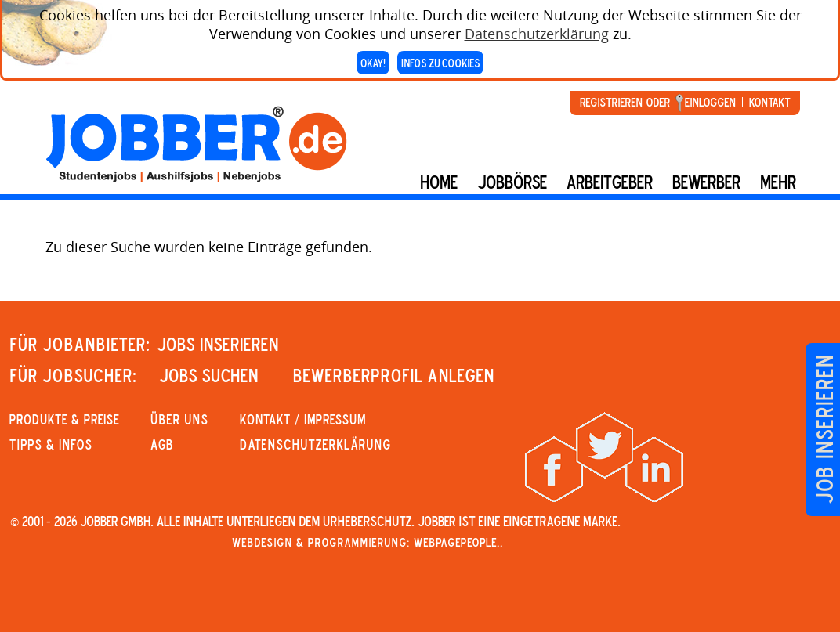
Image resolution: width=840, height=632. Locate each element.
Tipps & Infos (51, 444)
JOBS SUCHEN (209, 375)
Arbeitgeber (610, 182)
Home (439, 182)
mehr (778, 182)
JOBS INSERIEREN (218, 344)
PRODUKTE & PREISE (64, 419)
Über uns (179, 419)
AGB (162, 444)
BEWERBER (706, 182)
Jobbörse (512, 182)
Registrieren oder (625, 102)
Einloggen (710, 102)
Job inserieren (824, 430)
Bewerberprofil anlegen (394, 375)
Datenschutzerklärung (537, 30)
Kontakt (769, 102)
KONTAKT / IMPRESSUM (303, 419)
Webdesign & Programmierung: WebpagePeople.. (367, 542)
